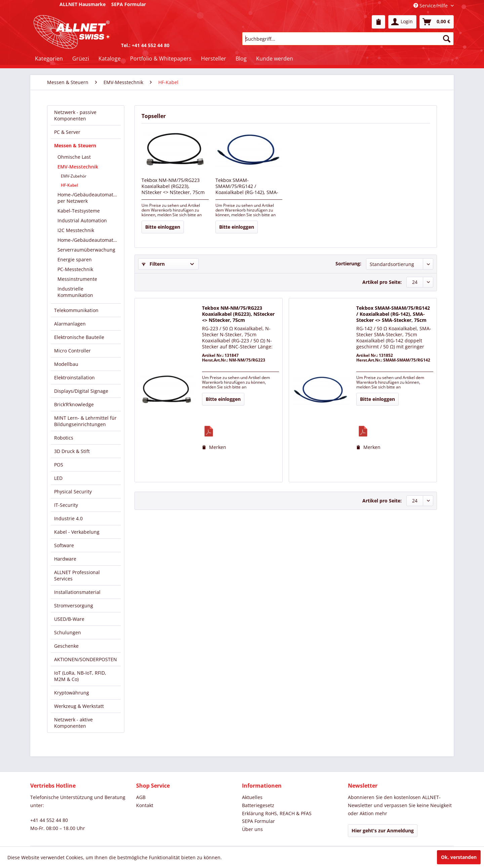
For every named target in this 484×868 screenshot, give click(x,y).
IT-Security (66, 505)
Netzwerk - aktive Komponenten (73, 723)
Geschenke (66, 646)
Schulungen (68, 632)
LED (58, 478)
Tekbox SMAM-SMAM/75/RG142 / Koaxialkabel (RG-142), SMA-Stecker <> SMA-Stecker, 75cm (247, 187)
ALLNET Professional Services (77, 575)
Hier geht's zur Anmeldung (383, 831)
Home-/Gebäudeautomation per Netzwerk (89, 198)
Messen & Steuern (75, 145)
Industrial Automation (82, 220)
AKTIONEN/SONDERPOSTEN (86, 659)
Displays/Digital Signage (81, 391)
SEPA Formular (258, 821)
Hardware (65, 559)
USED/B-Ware (69, 619)
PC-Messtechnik (75, 269)
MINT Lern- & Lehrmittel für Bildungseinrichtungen (85, 421)
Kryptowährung (72, 693)
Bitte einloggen (163, 227)
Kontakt (145, 805)
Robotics (64, 438)
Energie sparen (75, 259)
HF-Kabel (69, 185)
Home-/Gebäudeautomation (89, 240)
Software (64, 545)
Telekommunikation (76, 310)
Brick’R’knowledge (74, 404)
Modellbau (66, 364)
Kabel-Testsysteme (79, 211)
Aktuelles (252, 797)
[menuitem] (378, 22)
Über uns (252, 829)
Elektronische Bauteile (79, 337)
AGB (141, 797)
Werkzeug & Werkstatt (79, 706)
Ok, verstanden (459, 857)
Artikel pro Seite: (382, 282)
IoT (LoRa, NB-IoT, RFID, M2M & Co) (80, 676)
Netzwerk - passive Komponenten (75, 115)
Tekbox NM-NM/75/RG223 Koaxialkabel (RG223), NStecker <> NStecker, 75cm (173, 186)
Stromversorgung (74, 606)
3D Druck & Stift (72, 451)
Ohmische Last (74, 157)
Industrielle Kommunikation (75, 292)
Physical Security (73, 492)
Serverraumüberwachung (86, 250)
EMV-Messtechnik (78, 167)
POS (59, 465)
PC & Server (67, 132)
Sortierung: (348, 263)
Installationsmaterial (77, 592)
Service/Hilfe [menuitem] (431, 6)
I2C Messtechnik (76, 230)
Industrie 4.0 (68, 518)
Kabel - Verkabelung (77, 532)
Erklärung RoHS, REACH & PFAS (277, 813)
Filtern (153, 264)
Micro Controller (72, 351)
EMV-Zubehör (74, 176)
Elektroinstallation (74, 378)
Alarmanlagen (70, 324)
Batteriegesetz (258, 805)
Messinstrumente (77, 279)
